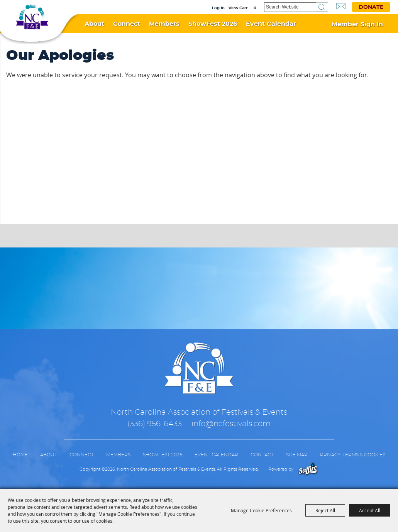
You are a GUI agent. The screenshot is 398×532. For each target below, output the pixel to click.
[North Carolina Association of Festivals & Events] (32, 19)
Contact (262, 455)
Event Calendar (271, 24)
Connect (127, 24)
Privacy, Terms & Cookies (353, 455)
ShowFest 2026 (213, 24)
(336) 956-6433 (155, 424)
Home (20, 455)
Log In (218, 8)
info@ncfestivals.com (231, 424)
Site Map (297, 455)
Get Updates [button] (341, 6)
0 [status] (255, 8)
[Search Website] (290, 7)
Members (164, 24)
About (94, 24)
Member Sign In (357, 24)
